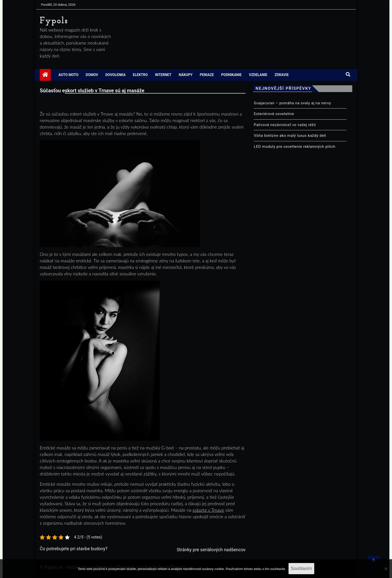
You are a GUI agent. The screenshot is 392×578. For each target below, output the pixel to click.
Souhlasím (301, 568)
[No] (386, 569)
